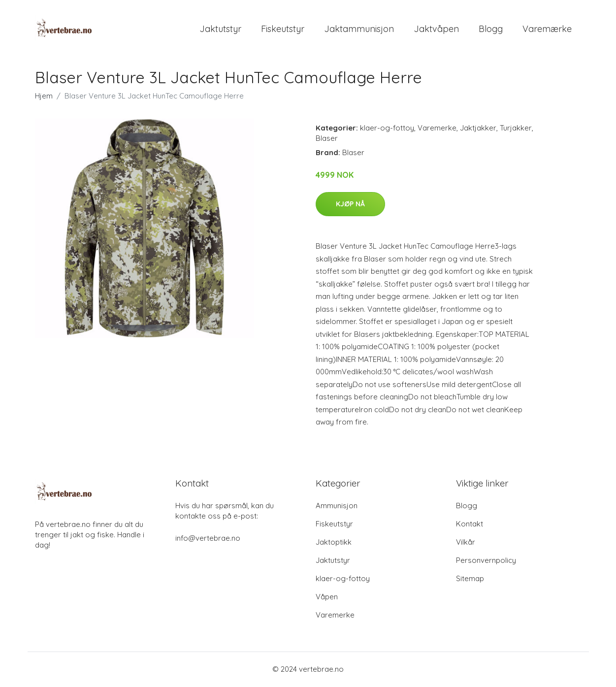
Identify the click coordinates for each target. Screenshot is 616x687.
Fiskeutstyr (283, 29)
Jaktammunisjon (359, 29)
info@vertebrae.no (208, 539)
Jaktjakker (478, 129)
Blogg (491, 29)
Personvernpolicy (486, 561)
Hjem (44, 97)
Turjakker (516, 129)
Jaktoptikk (334, 543)
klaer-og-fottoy (387, 129)
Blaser (327, 139)
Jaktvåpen (436, 29)
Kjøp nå (350, 205)
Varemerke (437, 129)
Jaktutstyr (220, 29)
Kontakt (470, 525)
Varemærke (547, 29)
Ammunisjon (337, 507)
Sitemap (470, 579)
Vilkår (466, 543)
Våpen (327, 598)
